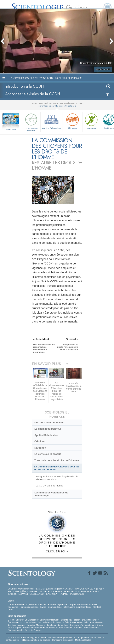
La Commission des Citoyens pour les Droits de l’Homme (57, 468)
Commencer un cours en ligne (22, 622)
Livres (43, 607)
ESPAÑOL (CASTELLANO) (31, 594)
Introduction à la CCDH (25, 86)
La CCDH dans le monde (49, 486)
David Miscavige (90, 620)
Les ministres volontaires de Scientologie (51, 494)
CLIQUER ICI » (57, 551)
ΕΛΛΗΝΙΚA (52, 594)
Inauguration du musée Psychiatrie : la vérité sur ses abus (57, 478)
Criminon (72, 121)
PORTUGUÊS (77, 594)
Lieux (10, 609)
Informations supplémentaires (77, 607)
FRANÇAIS (79, 589)
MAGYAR (62, 591)
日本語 (99, 589)
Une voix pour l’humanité (49, 423)
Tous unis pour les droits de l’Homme (57, 460)
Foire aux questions (29, 607)
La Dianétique (31, 620)
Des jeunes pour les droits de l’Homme (63, 628)
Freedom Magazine (36, 625)
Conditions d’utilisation (63, 640)
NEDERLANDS (37, 591)
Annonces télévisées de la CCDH (33, 94)
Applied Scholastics (51, 121)
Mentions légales (83, 640)
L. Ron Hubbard (15, 604)
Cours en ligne (55, 607)
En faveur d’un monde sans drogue (87, 625)
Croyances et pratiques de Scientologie (43, 604)
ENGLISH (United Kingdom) (49, 589)
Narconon (91, 121)
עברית (90, 589)
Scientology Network (49, 620)
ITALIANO (64, 594)
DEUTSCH (52, 591)
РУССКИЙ (13, 591)
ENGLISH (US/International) (21, 589)
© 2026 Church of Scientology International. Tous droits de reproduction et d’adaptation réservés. (52, 638)
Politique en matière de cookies (35, 640)
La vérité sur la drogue (48, 454)
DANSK (68, 589)
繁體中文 (24, 591)
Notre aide (11, 130)
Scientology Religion (71, 620)
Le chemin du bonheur (31, 122)
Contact (97, 607)
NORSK (72, 591)
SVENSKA (83, 591)
